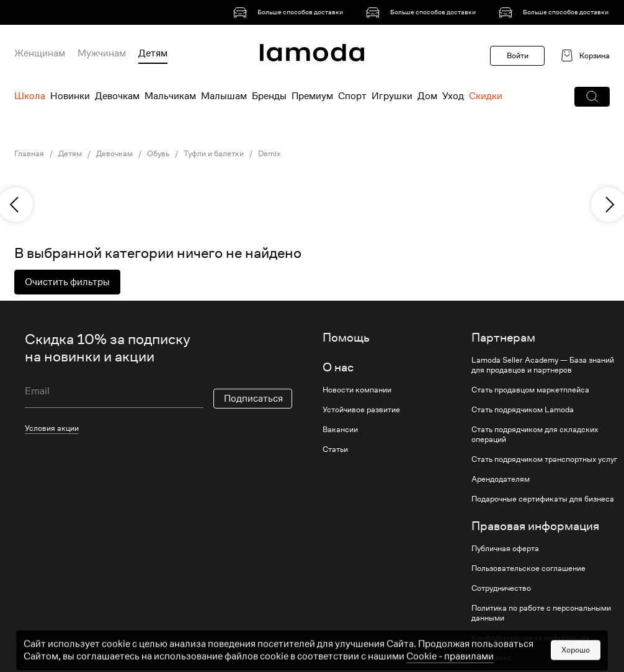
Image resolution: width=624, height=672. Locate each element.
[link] (290, 12)
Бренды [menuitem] (269, 96)
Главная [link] (29, 154)
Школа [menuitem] (30, 96)
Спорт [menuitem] (352, 96)
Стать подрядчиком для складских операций (535, 435)
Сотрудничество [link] (501, 588)
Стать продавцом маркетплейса (530, 390)
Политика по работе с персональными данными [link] (541, 613)
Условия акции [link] (52, 428)
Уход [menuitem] (453, 96)
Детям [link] (70, 154)
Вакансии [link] (340, 430)
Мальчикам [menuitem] (170, 96)
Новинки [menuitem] (70, 96)
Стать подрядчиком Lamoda (523, 410)
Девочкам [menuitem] (117, 96)
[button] (592, 97)
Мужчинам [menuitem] (102, 53)
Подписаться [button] (253, 399)
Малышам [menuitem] (224, 96)
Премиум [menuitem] (312, 96)
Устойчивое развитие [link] (361, 410)
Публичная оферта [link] (505, 549)
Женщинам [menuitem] (40, 53)
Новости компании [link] (357, 390)
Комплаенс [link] (492, 658)
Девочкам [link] (114, 154)
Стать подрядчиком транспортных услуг (544, 459)
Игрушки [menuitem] (392, 96)
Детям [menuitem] (153, 53)
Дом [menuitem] (427, 96)
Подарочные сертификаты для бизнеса (543, 499)
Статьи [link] (335, 449)
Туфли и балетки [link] (214, 154)
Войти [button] (518, 55)
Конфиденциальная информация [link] (531, 638)
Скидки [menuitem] (486, 96)
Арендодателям (501, 479)
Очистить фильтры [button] (67, 282)
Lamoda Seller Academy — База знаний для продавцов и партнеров (543, 365)
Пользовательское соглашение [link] (528, 568)
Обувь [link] (158, 154)
